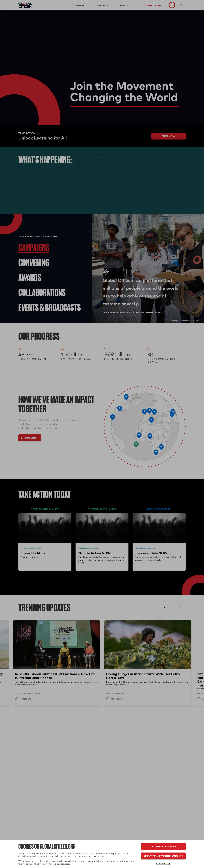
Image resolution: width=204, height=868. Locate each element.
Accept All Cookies (163, 846)
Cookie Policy (163, 863)
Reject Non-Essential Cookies (163, 856)
